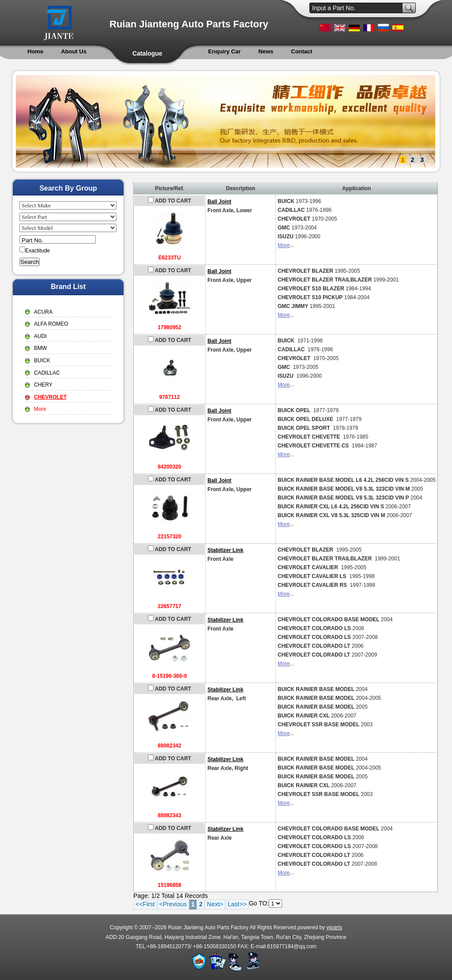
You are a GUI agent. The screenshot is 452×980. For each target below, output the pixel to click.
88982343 (169, 815)
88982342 (169, 746)
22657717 (169, 606)
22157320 (169, 537)
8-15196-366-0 (170, 676)
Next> (215, 904)
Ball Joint (219, 202)
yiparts (334, 927)
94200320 (169, 467)
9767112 (170, 397)
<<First (145, 904)
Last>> (237, 904)
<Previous (173, 904)
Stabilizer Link (225, 550)
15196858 (169, 885)
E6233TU (170, 258)
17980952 (169, 327)
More (284, 245)
